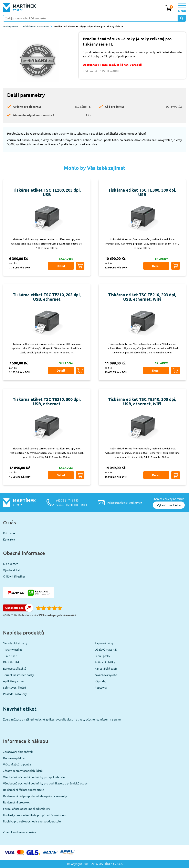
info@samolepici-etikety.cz (124, 503)
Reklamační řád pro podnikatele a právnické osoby (35, 796)
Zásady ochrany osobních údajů (23, 771)
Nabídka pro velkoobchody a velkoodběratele (32, 821)
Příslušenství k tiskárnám (38, 26)
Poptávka (101, 687)
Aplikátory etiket (14, 681)
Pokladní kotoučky (15, 694)
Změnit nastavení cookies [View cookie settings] (19, 832)
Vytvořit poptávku (169, 505)
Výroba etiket (12, 570)
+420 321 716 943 (71, 502)
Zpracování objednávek (18, 752)
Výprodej (100, 681)
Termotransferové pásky (18, 675)
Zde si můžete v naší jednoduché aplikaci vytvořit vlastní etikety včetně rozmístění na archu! (62, 719)
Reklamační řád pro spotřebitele (24, 790)
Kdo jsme (9, 533)
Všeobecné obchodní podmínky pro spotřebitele (34, 777)
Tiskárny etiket (12, 26)
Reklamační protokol (16, 802)
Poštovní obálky (105, 662)
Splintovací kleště (14, 687)
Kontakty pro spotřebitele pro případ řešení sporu (35, 815)
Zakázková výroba (106, 675)
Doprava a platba (14, 758)
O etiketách (11, 564)
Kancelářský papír (106, 668)
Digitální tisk (11, 662)
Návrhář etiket (20, 709)
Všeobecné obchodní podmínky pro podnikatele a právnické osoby (45, 783)
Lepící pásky (102, 656)
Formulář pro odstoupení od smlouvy (27, 809)
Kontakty (9, 539)
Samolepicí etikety (15, 643)
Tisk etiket (10, 656)
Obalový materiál (106, 649)
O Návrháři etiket (14, 576)
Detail (61, 266)
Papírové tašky (104, 643)
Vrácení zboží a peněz (17, 764)
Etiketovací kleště (15, 668)
